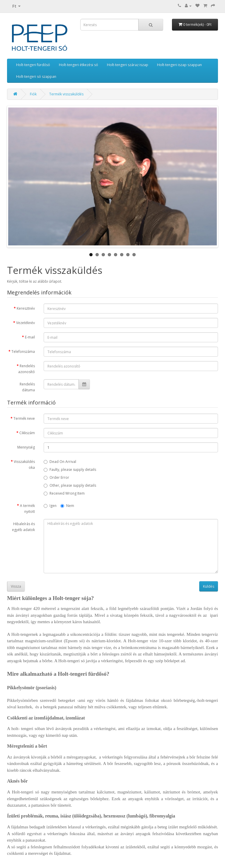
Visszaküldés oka (24, 465)
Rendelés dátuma (27, 387)
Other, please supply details (70, 485)
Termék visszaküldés (66, 94)
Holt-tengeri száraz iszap (128, 65)
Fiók (33, 94)
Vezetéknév (25, 323)
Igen (50, 506)
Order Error (56, 477)
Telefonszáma (23, 352)
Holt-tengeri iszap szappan (179, 65)
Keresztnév (26, 308)
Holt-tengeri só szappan (36, 76)
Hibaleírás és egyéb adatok (23, 527)
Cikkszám (27, 433)
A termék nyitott (27, 509)
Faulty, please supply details (70, 470)
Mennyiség (26, 447)
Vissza (16, 586)
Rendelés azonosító (27, 369)
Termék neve (24, 418)
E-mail (30, 337)
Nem (67, 506)
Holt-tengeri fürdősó (33, 65)
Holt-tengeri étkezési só (79, 65)
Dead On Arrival (60, 462)
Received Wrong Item (64, 493)
